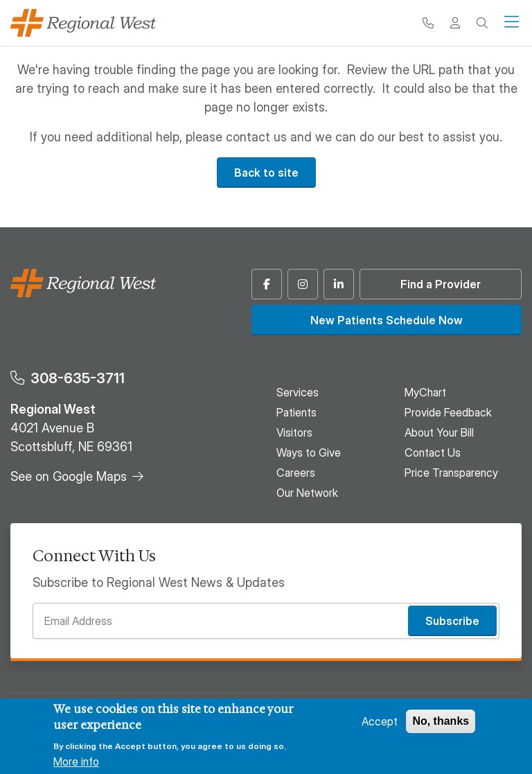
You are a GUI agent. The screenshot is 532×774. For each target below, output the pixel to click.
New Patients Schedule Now (387, 320)
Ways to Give (309, 452)
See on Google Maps (69, 476)
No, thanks (441, 721)
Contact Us (433, 452)
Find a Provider (441, 284)
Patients (296, 412)
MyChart (425, 392)
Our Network (307, 493)
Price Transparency (451, 473)
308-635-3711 (78, 378)
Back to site (266, 173)
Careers (296, 473)
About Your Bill (439, 432)
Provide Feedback (448, 412)
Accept (380, 721)
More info (76, 762)
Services (298, 392)
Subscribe (452, 621)
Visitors (294, 432)
